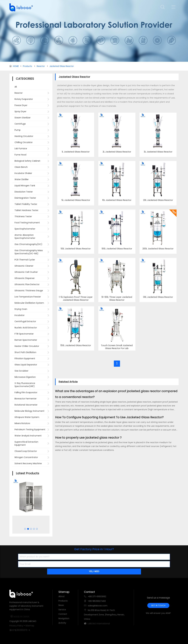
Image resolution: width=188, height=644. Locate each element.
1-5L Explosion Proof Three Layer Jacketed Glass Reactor (76, 299)
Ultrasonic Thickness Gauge (29, 291)
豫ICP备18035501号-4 (20, 630)
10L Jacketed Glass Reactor (117, 200)
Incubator (20, 315)
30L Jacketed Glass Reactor (158, 297)
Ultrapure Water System (27, 417)
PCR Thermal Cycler (25, 260)
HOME (16, 66)
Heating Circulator (24, 136)
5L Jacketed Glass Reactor (76, 200)
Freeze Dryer (21, 105)
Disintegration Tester (25, 198)
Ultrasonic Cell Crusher (26, 272)
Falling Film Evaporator (26, 392)
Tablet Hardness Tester (26, 210)
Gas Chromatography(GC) (28, 244)
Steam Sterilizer (23, 118)
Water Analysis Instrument (28, 436)
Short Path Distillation (25, 352)
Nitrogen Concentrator (26, 457)
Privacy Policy (16, 626)
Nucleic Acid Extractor (26, 328)
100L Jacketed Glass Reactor (117, 249)
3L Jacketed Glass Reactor (158, 152)
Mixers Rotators (22, 423)
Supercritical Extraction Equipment (26, 443)
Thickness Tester (23, 216)
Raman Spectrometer (26, 340)
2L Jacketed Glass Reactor (117, 152)
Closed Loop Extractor (26, 451)
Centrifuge (20, 124)
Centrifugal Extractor (25, 321)
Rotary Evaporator (24, 99)
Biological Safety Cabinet (27, 161)
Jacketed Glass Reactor (62, 66)
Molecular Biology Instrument (29, 411)
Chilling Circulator (24, 142)
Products (27, 66)
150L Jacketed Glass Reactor (76, 345)
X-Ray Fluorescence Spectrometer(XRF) (25, 385)
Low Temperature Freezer (28, 297)
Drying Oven (21, 309)
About (62, 596)
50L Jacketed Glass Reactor (76, 249)
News (61, 605)
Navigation (64, 618)
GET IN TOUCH (158, 605)
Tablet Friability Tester (26, 204)
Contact (63, 614)
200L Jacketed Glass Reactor (158, 249)
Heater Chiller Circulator (27, 346)
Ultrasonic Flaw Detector (27, 284)
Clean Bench (21, 167)
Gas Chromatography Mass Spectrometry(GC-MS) (29, 252)
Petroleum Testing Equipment (30, 429)
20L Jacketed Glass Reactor (158, 200)
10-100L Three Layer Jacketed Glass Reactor (117, 299)
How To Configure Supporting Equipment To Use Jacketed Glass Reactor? (109, 417)
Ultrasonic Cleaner (24, 266)
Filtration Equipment (25, 358)
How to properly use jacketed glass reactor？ (89, 438)
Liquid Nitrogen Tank (25, 186)
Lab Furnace (21, 149)
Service (62, 610)
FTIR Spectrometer (24, 334)
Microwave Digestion (25, 377)
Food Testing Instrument (27, 223)
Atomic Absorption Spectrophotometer (25, 237)
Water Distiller (22, 179)
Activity (62, 623)
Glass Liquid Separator (26, 365)
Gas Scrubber (21, 371)
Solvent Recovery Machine (28, 463)
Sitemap (30, 626)
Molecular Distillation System (29, 303)
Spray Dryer (20, 111)
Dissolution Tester (24, 192)
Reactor (41, 66)
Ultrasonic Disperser (25, 278)
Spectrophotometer (25, 229)
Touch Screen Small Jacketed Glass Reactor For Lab (117, 347)
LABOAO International (99, 624)
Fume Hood (20, 155)
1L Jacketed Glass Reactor (76, 152)
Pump (18, 130)
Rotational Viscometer (26, 405)
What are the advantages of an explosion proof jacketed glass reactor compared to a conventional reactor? (116, 394)
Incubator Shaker (23, 173)
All (16, 87)
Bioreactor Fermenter (26, 399)
